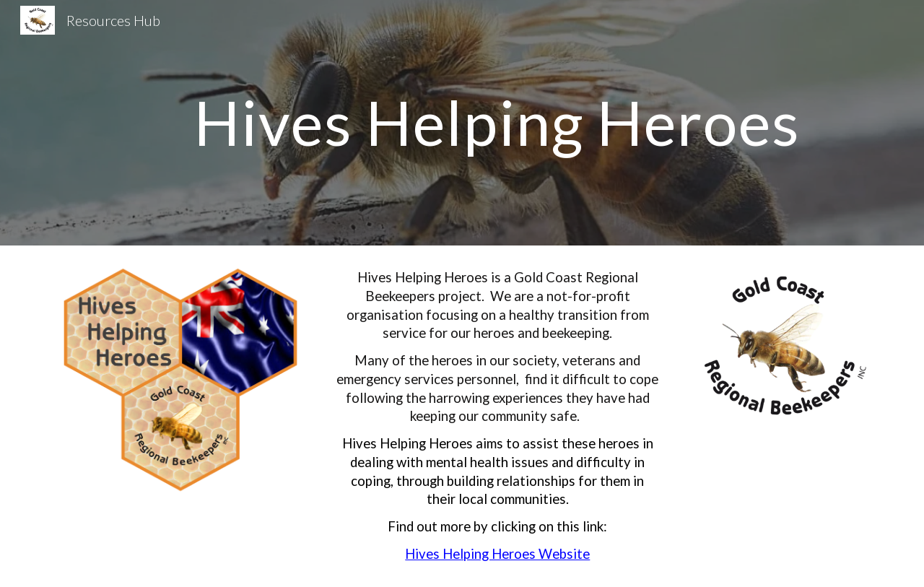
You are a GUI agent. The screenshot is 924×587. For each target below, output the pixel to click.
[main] (497, 122)
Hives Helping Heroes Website (497, 554)
